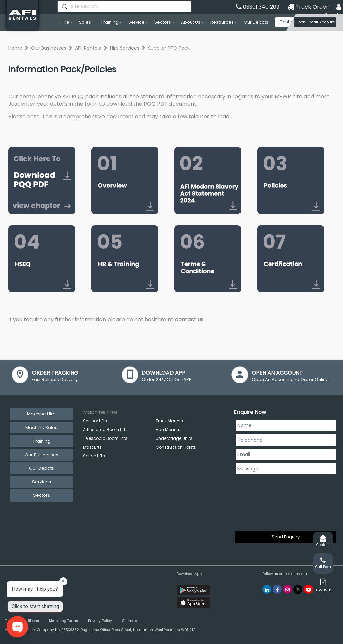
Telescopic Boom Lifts (105, 438)
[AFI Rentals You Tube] (308, 589)
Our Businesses (49, 48)
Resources (222, 22)
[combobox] (124, 7)
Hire (65, 22)
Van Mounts (168, 430)
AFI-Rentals (88, 48)
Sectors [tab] (42, 495)
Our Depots (256, 22)
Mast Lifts (92, 447)
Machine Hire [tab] (41, 414)
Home (15, 48)
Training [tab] (42, 441)
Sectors (163, 22)
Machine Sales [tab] (41, 428)
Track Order (308, 7)
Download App (189, 574)
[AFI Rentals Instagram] (288, 589)
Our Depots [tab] (42, 468)
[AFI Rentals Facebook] (277, 589)
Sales (85, 22)
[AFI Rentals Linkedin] (267, 589)
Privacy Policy (100, 621)
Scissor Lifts (95, 421)
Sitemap (129, 621)
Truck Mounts (169, 421)
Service (136, 22)
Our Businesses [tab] (42, 455)
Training (110, 22)
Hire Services (125, 48)
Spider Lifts (94, 456)
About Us (191, 22)
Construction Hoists (176, 447)
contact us (189, 320)
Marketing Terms (63, 621)
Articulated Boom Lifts (105, 430)
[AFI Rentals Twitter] (298, 590)
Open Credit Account (315, 22)
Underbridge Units (174, 438)
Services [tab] (42, 482)
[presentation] (263, 502)
